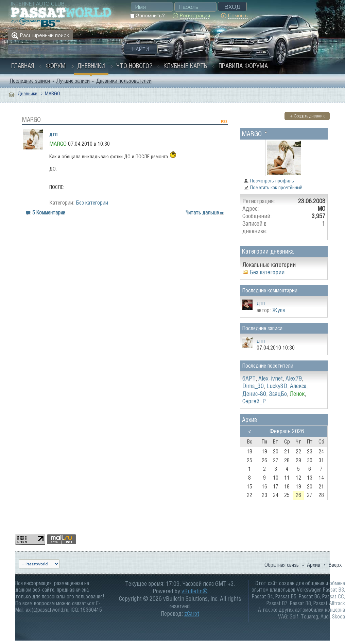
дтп (53, 134)
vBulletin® (195, 591)
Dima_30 (253, 386)
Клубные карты (186, 66)
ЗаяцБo (278, 394)
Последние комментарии (270, 290)
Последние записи (30, 81)
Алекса (298, 386)
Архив (314, 565)
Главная (23, 66)
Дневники (91, 66)
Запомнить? (147, 15)
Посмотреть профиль (269, 181)
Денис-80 (254, 394)
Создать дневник (307, 116)
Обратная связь (282, 565)
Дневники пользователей (124, 81)
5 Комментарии (49, 212)
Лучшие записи (73, 81)
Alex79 (294, 378)
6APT (249, 378)
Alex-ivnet (271, 378)
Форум (56, 66)
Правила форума (243, 66)
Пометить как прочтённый (273, 187)
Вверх (335, 565)
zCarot (192, 614)
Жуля (279, 310)
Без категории (92, 203)
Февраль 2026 (287, 431)
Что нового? (134, 66)
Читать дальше (202, 212)
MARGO (252, 134)
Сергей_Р (254, 401)
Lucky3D (277, 386)
